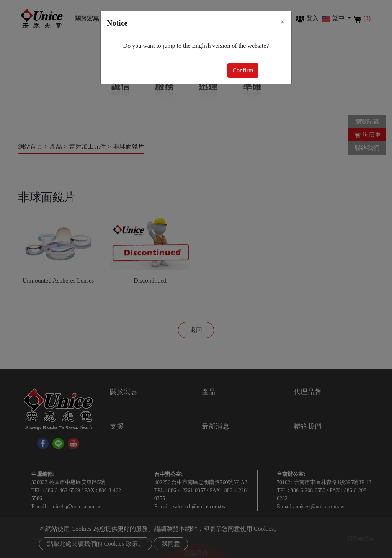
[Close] (283, 22)
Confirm (243, 70)
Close (273, 70)
